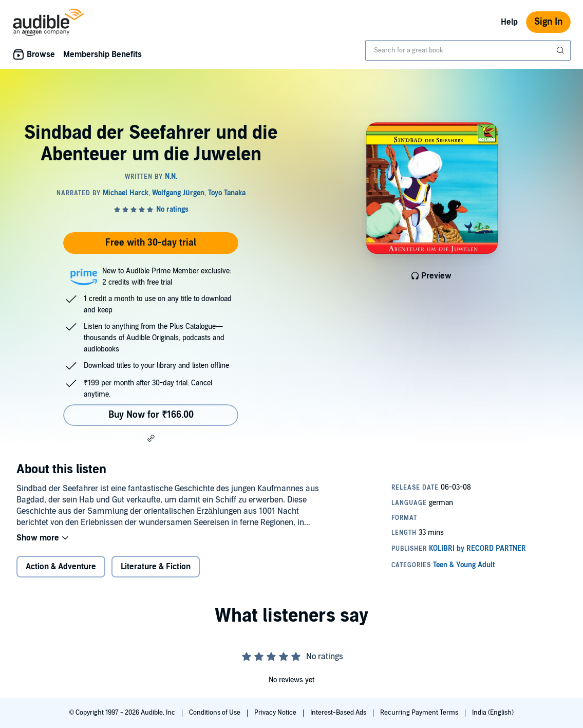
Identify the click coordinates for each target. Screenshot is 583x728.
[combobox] (468, 50)
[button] (151, 438)
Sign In (548, 22)
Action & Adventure (61, 567)
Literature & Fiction (156, 567)
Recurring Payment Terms (420, 713)
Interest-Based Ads (339, 713)
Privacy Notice (276, 713)
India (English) (493, 713)
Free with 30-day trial (151, 243)
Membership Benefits (102, 54)
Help (509, 22)
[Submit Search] (561, 50)
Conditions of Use (215, 713)
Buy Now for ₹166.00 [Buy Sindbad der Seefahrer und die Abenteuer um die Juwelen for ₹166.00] (151, 415)
